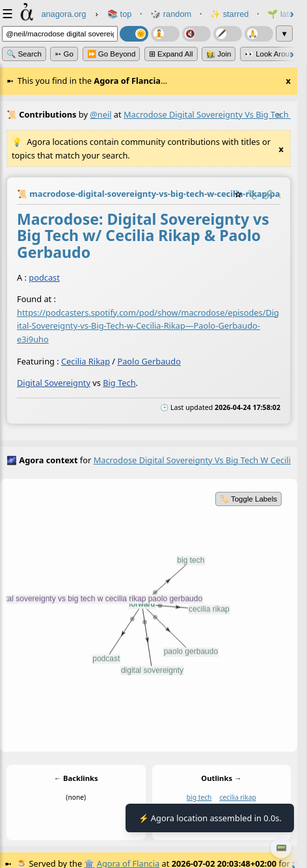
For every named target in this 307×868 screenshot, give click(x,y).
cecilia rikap (237, 797)
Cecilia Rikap (86, 361)
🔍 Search (24, 54)
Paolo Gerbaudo (149, 361)
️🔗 (268, 194)
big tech (199, 797)
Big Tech (119, 383)
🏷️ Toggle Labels (248, 499)
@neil (100, 114)
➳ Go (64, 54)
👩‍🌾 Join (219, 54)
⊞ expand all (171, 54)
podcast (44, 277)
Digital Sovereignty (54, 383)
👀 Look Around (271, 54)
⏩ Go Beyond (112, 54)
